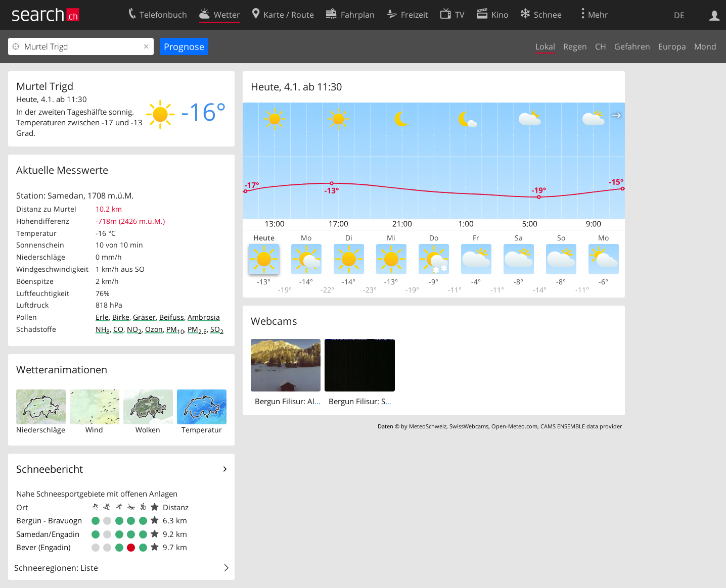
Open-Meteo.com (514, 426)
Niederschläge (41, 430)
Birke (121, 317)
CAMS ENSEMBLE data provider (581, 426)
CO (118, 329)
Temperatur (202, 430)
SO (217, 329)
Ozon (154, 329)
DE (679, 15)
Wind (94, 430)
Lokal (545, 46)
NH (103, 329)
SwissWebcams (469, 426)
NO (134, 329)
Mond (705, 46)
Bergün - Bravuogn (49, 520)
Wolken (148, 430)
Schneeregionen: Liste (56, 568)
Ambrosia (204, 317)
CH (601, 46)
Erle (102, 317)
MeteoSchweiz (428, 426)
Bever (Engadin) (43, 547)
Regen (575, 46)
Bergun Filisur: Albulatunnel (303, 401)
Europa (672, 46)
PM (175, 329)
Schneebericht (50, 469)
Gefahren (632, 46)
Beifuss (172, 317)
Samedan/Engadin (48, 534)
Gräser (144, 317)
